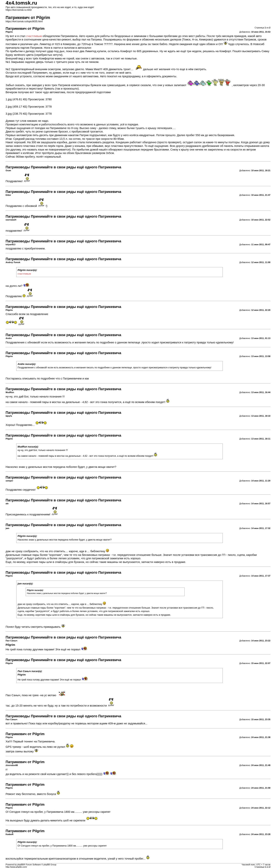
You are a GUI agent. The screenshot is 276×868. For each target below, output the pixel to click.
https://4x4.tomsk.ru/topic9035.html (24, 21)
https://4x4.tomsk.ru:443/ (19, 10)
